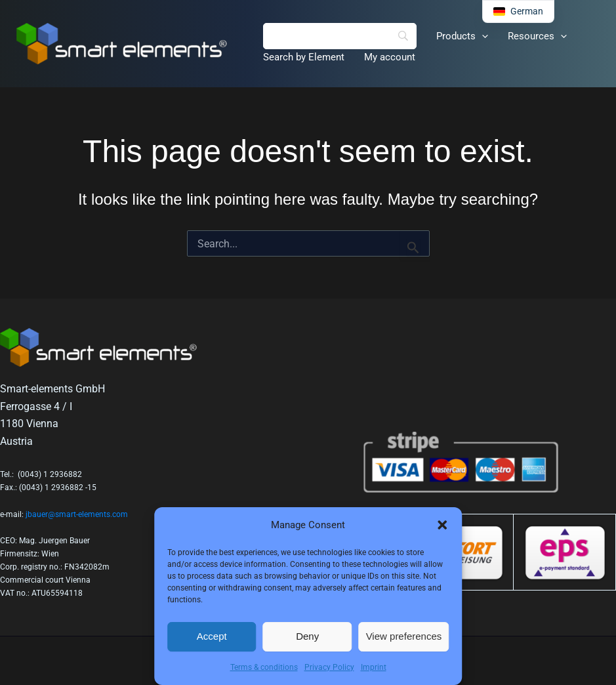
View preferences (404, 636)
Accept (212, 636)
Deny (307, 636)
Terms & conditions (264, 667)
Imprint (374, 667)
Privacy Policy (329, 667)
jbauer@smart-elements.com (77, 514)
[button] (442, 525)
